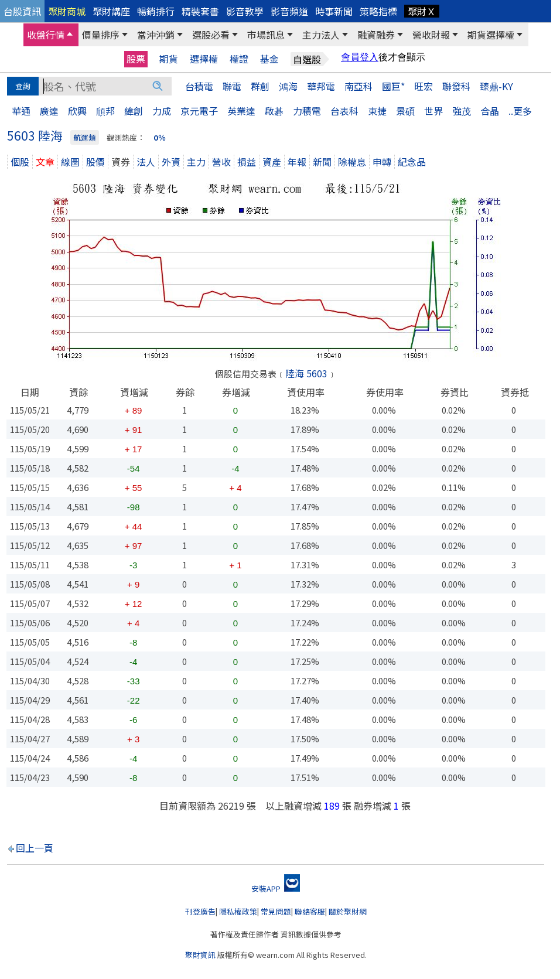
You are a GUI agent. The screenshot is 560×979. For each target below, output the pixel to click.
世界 (433, 111)
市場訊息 (266, 35)
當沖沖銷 (156, 35)
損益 (247, 162)
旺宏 (424, 86)
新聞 (322, 162)
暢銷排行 (156, 11)
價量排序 (101, 35)
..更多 (520, 111)
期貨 (169, 59)
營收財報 (431, 35)
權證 (239, 59)
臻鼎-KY (496, 86)
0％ (160, 137)
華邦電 (321, 86)
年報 (297, 162)
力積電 (307, 111)
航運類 (85, 137)
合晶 (490, 111)
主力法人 (321, 35)
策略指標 (378, 11)
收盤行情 (46, 35)
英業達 (241, 111)
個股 (20, 162)
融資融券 (376, 35)
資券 (121, 162)
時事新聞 (334, 11)
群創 (260, 86)
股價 (95, 162)
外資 (171, 162)
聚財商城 (67, 11)
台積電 (199, 86)
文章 (45, 162)
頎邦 (105, 111)
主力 (196, 162)
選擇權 (204, 59)
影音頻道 (289, 11)
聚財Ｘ (422, 11)
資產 (272, 162)
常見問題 (276, 911)
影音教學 (245, 11)
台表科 (344, 111)
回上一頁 (35, 848)
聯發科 (456, 86)
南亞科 (358, 86)
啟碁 (274, 111)
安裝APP (276, 888)
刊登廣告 (200, 911)
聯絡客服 (310, 911)
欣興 (77, 111)
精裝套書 (200, 11)
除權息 (352, 162)
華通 (21, 111)
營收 (221, 162)
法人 (146, 162)
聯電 (232, 86)
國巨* (393, 86)
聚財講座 (111, 11)
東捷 (377, 111)
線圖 (70, 162)
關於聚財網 (348, 911)
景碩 (405, 111)
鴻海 (288, 86)
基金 (269, 59)
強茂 (462, 111)
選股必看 (211, 35)
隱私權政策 (238, 911)
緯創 (134, 111)
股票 (136, 59)
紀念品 (412, 162)
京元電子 (199, 111)
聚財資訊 (200, 955)
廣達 (49, 111)
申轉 (382, 162)
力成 (162, 111)
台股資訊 (22, 11)
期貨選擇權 (491, 35)
